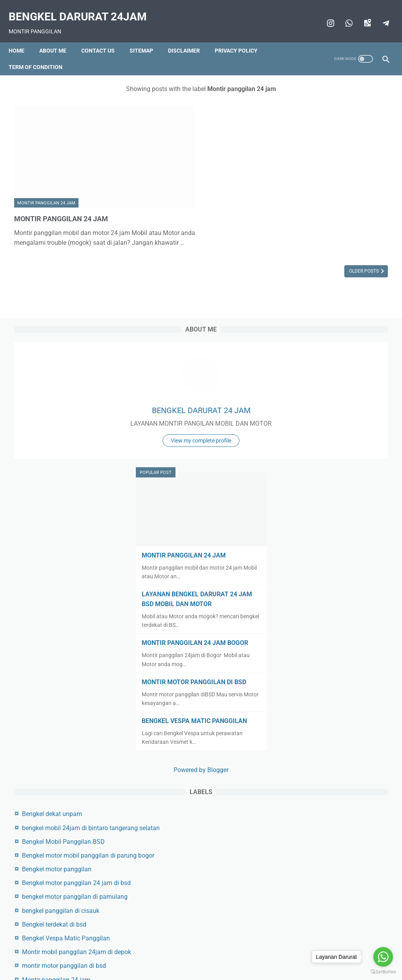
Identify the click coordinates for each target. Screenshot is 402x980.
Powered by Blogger (340, 572)
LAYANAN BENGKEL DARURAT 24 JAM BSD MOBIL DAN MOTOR (330, 366)
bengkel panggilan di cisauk (338, 752)
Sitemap (147, 37)
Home (22, 37)
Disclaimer (189, 37)
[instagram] (324, 15)
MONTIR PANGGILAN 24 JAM (66, 175)
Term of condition (41, 54)
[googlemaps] (361, 15)
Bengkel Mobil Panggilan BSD (341, 653)
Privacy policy (242, 37)
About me (58, 37)
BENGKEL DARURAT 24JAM (83, 8)
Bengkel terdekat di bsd (332, 766)
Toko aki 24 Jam (323, 906)
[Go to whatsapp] (383, 957)
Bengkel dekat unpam (330, 616)
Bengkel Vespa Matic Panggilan (344, 780)
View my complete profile (340, 222)
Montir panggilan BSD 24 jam (341, 892)
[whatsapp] (343, 15)
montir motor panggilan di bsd (342, 817)
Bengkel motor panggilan (334, 691)
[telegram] (379, 15)
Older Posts (240, 238)
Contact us (103, 37)
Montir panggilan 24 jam (46, 160)
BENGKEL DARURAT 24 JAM (340, 166)
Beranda (108, 955)
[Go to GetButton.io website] (383, 972)
